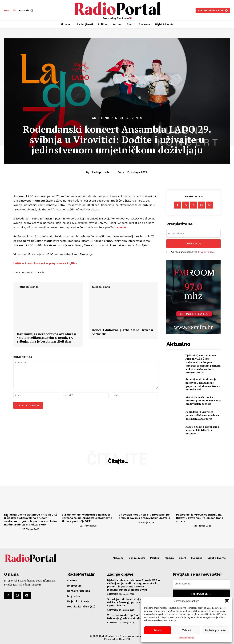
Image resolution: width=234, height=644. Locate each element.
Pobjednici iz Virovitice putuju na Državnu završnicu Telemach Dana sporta (202, 415)
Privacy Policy (205, 252)
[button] (227, 601)
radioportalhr (101, 172)
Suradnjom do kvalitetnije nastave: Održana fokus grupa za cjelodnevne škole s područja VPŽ (203, 384)
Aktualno (101, 118)
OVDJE (122, 227)
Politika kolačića (187, 638)
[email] (193, 233)
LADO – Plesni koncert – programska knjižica (46, 263)
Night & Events (129, 118)
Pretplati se (201, 594)
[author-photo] (13, 529)
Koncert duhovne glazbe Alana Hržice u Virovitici (123, 366)
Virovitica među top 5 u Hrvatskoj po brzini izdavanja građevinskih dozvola (203, 400)
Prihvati (158, 630)
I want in (194, 244)
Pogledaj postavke (215, 630)
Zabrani (187, 630)
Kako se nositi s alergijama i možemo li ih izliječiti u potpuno (202, 430)
